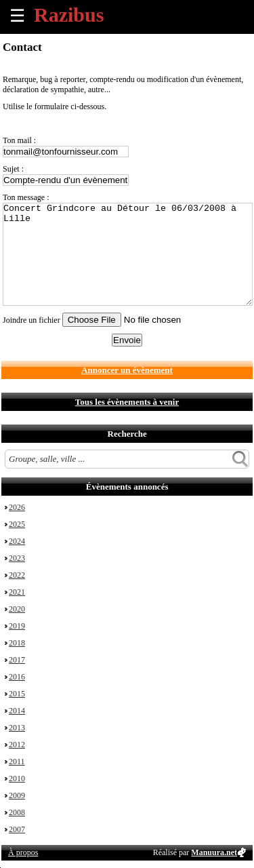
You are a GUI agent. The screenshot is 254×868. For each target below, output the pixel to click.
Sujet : (13, 169)
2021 (17, 592)
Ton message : (26, 197)
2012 (17, 745)
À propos (23, 852)
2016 (17, 677)
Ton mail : (19, 140)
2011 (17, 762)
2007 (17, 829)
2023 (17, 558)
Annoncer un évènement (127, 370)
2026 (17, 507)
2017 (17, 660)
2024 (17, 541)
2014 (17, 711)
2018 (17, 643)
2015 (17, 694)
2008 (17, 812)
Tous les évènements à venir (127, 402)
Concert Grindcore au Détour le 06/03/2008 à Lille (128, 254)
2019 (17, 626)
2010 (17, 778)
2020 (17, 609)
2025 (17, 524)
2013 (17, 728)
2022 (17, 575)
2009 (17, 795)
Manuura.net (214, 852)
